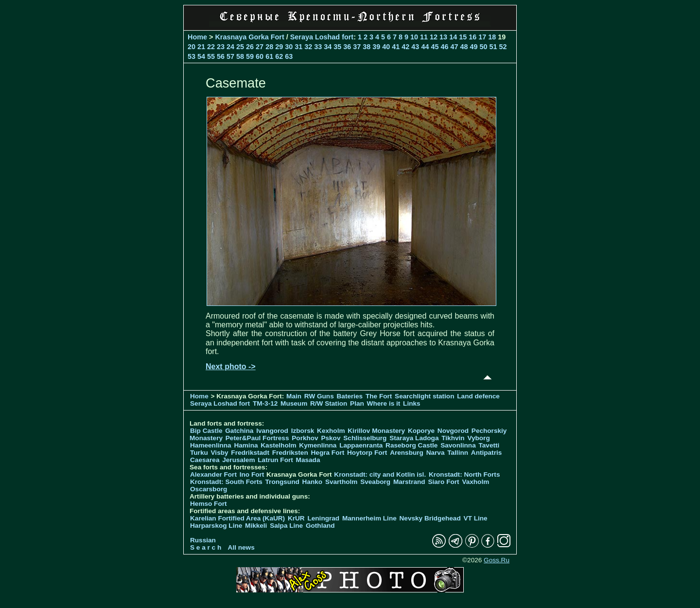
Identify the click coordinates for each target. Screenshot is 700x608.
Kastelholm (278, 445)
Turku (199, 453)
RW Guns (319, 396)
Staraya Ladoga (414, 438)
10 (414, 37)
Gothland (320, 526)
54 (201, 56)
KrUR (296, 518)
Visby (220, 453)
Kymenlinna (318, 445)
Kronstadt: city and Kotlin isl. (380, 474)
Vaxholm (475, 482)
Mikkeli (256, 526)
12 (434, 37)
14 (453, 37)
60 (260, 56)
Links (412, 403)
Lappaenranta (361, 445)
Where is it (384, 403)
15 (463, 37)
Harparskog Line (216, 526)
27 (260, 47)
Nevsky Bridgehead (430, 518)
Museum (294, 403)
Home (197, 37)
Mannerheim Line (369, 518)
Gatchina (239, 431)
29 (279, 47)
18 (492, 37)
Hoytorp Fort (367, 453)
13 (443, 37)
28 (269, 47)
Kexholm (331, 431)
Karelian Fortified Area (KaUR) (237, 518)
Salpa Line (286, 526)
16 (472, 37)
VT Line (476, 518)
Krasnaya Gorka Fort (249, 37)
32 (308, 47)
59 (250, 56)
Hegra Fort (328, 453)
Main (294, 396)
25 (240, 47)
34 (328, 47)
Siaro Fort (443, 482)
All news (241, 547)
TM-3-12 (265, 403)
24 (230, 47)
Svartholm (341, 482)
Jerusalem (238, 460)
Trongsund (282, 482)
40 (386, 47)
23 (221, 47)
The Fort (379, 396)
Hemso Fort (209, 504)
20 (192, 47)
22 (211, 47)
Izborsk (303, 431)
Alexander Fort (213, 474)
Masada (308, 460)
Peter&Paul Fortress (257, 438)
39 (376, 47)
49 (473, 47)
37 (357, 47)
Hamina (246, 445)
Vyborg (478, 438)
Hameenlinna (211, 445)
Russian (203, 540)
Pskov (331, 438)
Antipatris (486, 453)
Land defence (478, 396)
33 (318, 47)
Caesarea (205, 460)
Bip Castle (206, 431)
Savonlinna (458, 445)
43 (415, 47)
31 (298, 47)
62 (279, 56)
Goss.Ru (497, 560)
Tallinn (458, 453)
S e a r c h (206, 547)
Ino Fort (252, 474)
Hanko (313, 482)
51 (493, 47)
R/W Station (329, 403)
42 (405, 47)
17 (482, 37)
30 (289, 47)
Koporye (421, 431)
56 (221, 56)
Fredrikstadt (250, 453)
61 (269, 56)
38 (367, 47)
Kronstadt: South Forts (226, 482)
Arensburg (407, 453)
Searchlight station (424, 396)
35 (337, 47)
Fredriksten (290, 453)
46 (444, 47)
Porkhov (305, 438)
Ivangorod (272, 431)
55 (211, 56)
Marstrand (409, 482)
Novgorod (453, 431)
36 (347, 47)
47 (454, 47)
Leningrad (323, 518)
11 (424, 37)
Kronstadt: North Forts (464, 474)
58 (240, 56)
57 (230, 56)
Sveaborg (375, 482)
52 (503, 47)
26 (250, 47)
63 (289, 56)
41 (396, 47)
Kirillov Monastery (376, 431)
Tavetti (489, 445)
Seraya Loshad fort (322, 37)
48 (464, 47)
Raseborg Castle (411, 445)
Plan (357, 403)
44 (425, 47)
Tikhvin (453, 438)
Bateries (350, 396)
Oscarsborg (209, 489)
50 (483, 47)
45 (435, 47)
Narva (436, 453)
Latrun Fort (275, 460)
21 (201, 47)
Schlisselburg (365, 438)
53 (192, 56)
